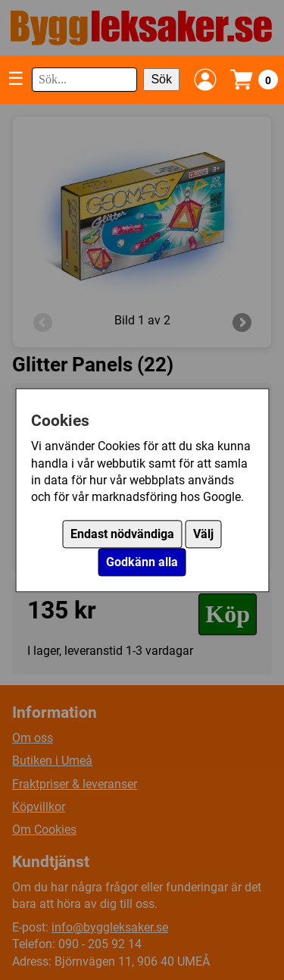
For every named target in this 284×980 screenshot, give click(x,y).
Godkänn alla (142, 562)
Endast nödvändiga (122, 534)
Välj (203, 534)
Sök (161, 79)
